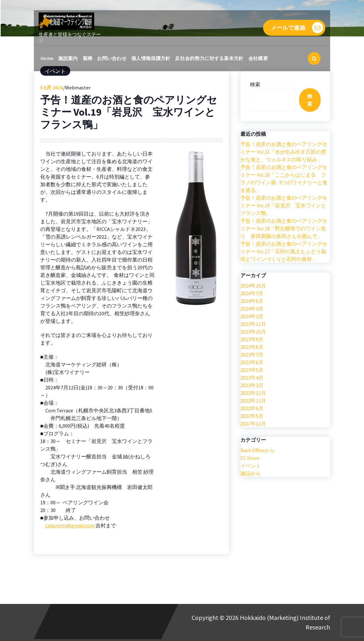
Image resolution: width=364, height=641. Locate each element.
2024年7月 (252, 293)
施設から (251, 473)
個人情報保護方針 (151, 58)
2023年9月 (252, 339)
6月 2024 (51, 88)
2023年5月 (252, 370)
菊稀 (88, 58)
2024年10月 (253, 286)
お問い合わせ (112, 58)
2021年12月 (253, 424)
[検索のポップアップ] (314, 58)
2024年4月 (252, 309)
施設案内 (68, 58)
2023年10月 (253, 332)
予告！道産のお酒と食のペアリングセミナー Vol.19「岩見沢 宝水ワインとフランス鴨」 (284, 205)
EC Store (250, 458)
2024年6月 (252, 301)
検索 (255, 84)
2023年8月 (252, 347)
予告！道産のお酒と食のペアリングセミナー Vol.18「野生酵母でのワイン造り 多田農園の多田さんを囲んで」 (284, 228)
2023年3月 (252, 385)
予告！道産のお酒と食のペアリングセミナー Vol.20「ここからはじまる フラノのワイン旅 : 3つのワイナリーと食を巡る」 (284, 179)
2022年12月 (253, 393)
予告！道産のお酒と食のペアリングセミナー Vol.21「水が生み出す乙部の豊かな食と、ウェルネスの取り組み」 (284, 152)
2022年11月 (253, 401)
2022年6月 (252, 408)
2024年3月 (252, 316)
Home (47, 58)
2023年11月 (253, 324)
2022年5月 (252, 416)
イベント (251, 466)
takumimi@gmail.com (70, 525)
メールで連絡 (297, 28)
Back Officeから (258, 450)
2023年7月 (252, 355)
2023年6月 (252, 362)
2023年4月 (252, 378)
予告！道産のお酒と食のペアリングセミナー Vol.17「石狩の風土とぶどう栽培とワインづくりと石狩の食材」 (284, 251)
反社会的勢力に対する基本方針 (209, 58)
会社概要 (258, 58)
